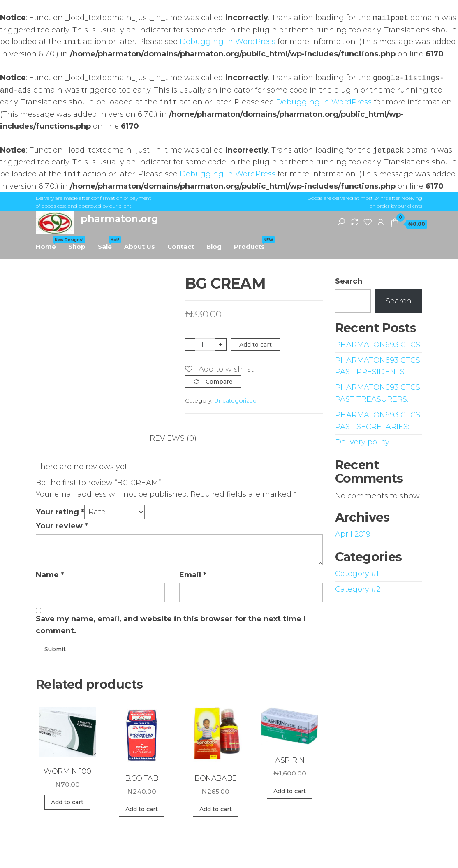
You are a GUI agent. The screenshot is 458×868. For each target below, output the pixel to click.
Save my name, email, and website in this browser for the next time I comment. (171, 625)
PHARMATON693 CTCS (378, 345)
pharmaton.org (119, 219)
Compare (219, 382)
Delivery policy (362, 442)
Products (252, 243)
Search (349, 281)
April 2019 (353, 534)
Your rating (60, 512)
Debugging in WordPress (228, 42)
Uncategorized (235, 400)
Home (49, 243)
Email (193, 575)
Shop (77, 247)
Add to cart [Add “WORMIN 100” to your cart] (67, 802)
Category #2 (358, 589)
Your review (62, 526)
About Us (140, 247)
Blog (214, 247)
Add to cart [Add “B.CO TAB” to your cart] (142, 809)
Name (50, 575)
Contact (181, 247)
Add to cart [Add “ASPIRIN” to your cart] (290, 791)
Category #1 (357, 574)
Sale (108, 243)
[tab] (179, 439)
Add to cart (256, 345)
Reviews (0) (173, 438)
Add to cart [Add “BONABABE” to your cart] (216, 809)
